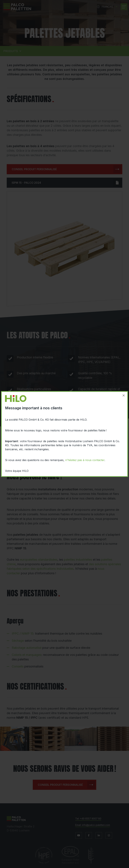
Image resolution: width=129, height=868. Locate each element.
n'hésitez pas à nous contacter (85, 460)
